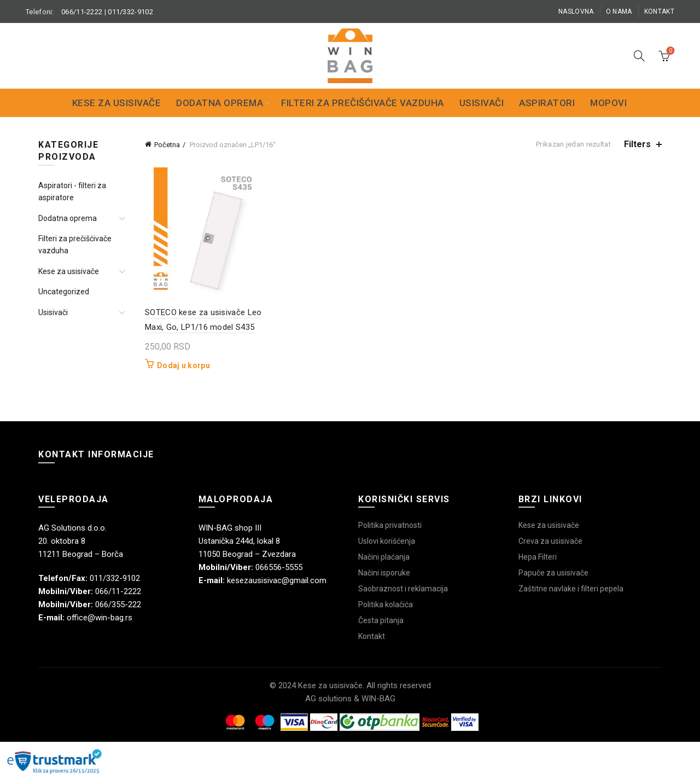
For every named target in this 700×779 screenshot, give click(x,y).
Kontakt (659, 11)
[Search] (639, 56)
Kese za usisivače (117, 103)
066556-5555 (279, 567)
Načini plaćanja (384, 557)
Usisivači (482, 103)
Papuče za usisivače (553, 573)
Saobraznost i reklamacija (403, 589)
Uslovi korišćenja (387, 541)
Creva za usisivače (550, 541)
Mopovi (608, 103)
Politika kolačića (386, 604)
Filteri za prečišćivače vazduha (363, 103)
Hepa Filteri (538, 557)
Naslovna (576, 11)
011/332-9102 (130, 12)
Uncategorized (64, 292)
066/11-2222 (82, 12)
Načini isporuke (384, 573)
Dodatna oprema (220, 103)
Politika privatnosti (390, 525)
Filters (637, 144)
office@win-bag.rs (100, 618)
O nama (619, 11)
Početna (167, 145)
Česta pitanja (381, 620)
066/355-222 (118, 604)
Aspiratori (547, 103)
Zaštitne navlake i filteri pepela (571, 589)
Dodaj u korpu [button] (183, 365)
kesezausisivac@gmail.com (277, 580)
